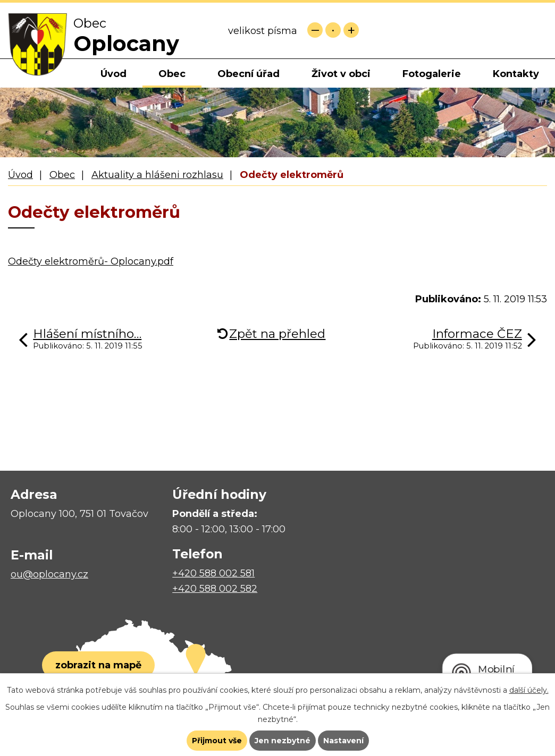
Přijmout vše (217, 741)
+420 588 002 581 (213, 573)
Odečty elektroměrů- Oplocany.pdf (91, 261)
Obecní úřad (249, 74)
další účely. (529, 690)
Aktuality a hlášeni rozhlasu (157, 175)
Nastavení (343, 741)
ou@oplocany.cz (49, 574)
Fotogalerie (432, 74)
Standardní (333, 30)
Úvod (113, 74)
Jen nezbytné (283, 741)
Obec (172, 74)
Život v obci (341, 74)
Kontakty (516, 74)
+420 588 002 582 (215, 589)
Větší (351, 30)
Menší (315, 30)
